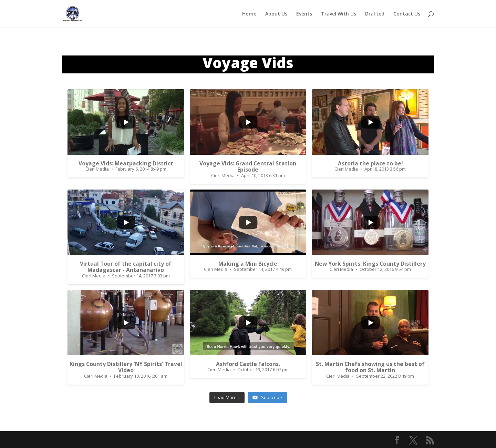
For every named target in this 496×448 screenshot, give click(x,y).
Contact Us (407, 14)
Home (249, 14)
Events (304, 14)
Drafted (375, 14)
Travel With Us (339, 14)
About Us (276, 14)
